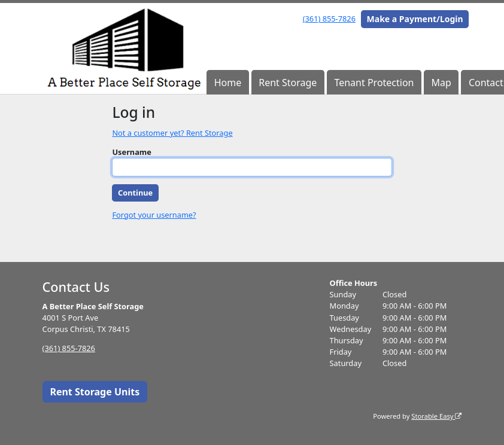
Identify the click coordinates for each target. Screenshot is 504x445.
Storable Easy (436, 416)
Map (441, 83)
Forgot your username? (154, 215)
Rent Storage (288, 83)
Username (132, 152)
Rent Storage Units (95, 392)
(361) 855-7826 (329, 19)
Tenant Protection (374, 83)
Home (228, 83)
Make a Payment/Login (415, 19)
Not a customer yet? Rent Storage (172, 133)
